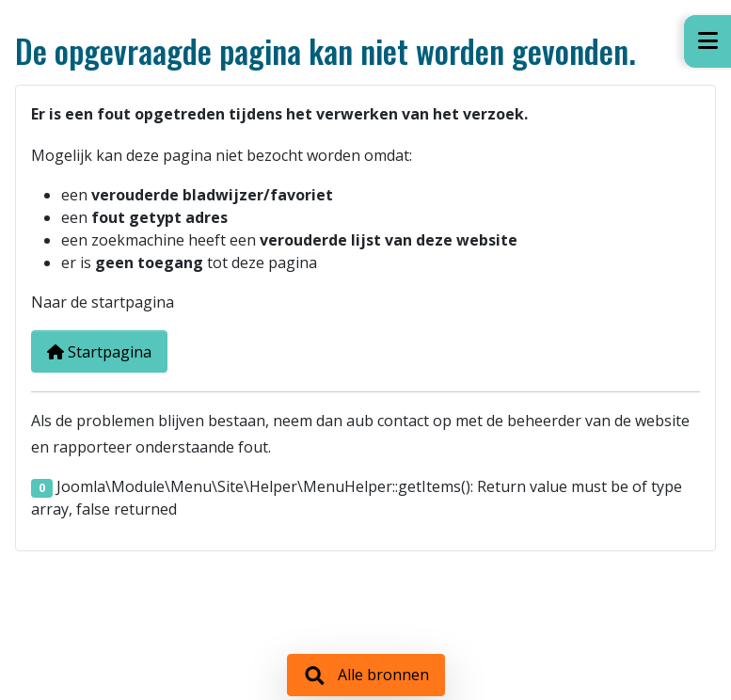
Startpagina (99, 352)
